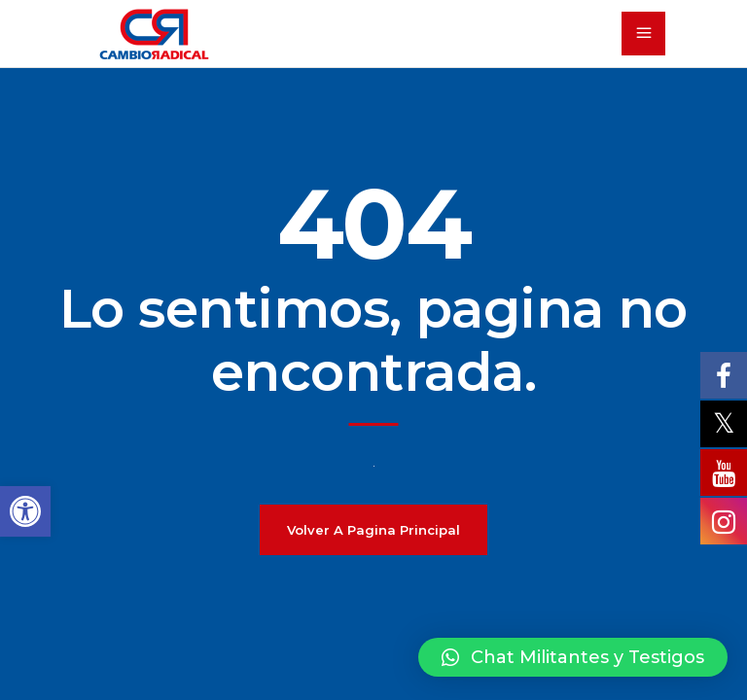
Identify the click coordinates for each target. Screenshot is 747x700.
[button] (573, 657)
